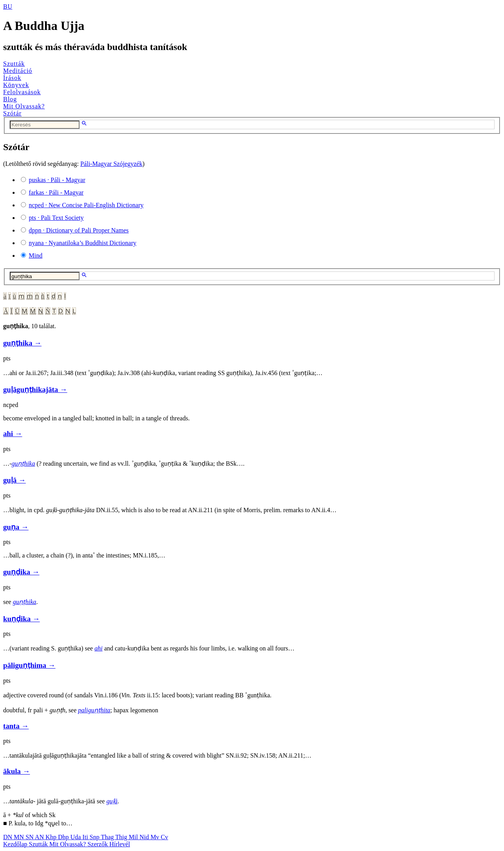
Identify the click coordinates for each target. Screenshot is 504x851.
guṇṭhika (23, 464)
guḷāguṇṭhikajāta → (35, 389)
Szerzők (98, 844)
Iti (86, 837)
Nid (145, 837)
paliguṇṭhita (94, 710)
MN (20, 837)
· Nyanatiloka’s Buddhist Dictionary (82, 243)
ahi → (13, 434)
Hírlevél (120, 844)
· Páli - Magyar (57, 180)
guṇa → (16, 527)
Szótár (12, 113)
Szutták (14, 64)
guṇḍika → (21, 572)
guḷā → (14, 480)
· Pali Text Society (56, 218)
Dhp (64, 837)
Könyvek (16, 85)
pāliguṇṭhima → (29, 665)
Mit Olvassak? (24, 106)
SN (30, 837)
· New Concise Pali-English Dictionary (86, 205)
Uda (77, 837)
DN (8, 837)
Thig (122, 837)
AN (40, 837)
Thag (108, 837)
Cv (164, 837)
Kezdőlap (16, 844)
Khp (52, 837)
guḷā (112, 801)
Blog (10, 99)
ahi (98, 648)
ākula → (17, 771)
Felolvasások (22, 92)
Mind (36, 255)
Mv (156, 837)
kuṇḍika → (21, 619)
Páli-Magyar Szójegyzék (111, 164)
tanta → (16, 726)
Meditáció (18, 71)
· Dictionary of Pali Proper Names (79, 230)
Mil (134, 837)
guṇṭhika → (22, 343)
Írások (12, 78)
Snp (95, 837)
